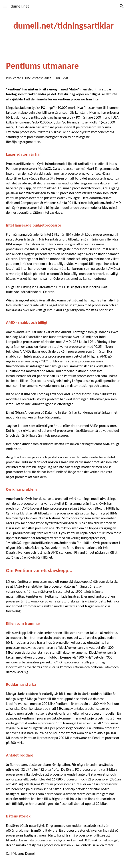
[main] (63, 26)
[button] (5, 6)
